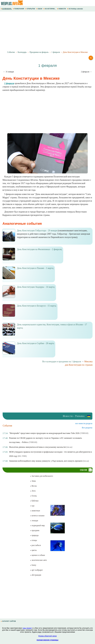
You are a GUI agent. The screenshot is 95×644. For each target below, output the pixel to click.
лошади (34, 521)
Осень (33, 496)
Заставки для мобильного (42, 476)
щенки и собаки (37, 555)
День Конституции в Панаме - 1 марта (35, 268)
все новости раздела (84, 423)
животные (35, 511)
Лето (33, 491)
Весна (33, 486)
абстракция (36, 575)
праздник (35, 530)
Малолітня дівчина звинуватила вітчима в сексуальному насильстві (37, 447)
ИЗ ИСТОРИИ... (50, 9)
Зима (33, 481)
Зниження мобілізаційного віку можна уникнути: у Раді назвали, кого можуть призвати (46, 461)
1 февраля (56, 52)
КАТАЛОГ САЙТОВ (9, 621)
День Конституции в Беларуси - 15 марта (36, 306)
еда (32, 506)
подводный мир (37, 525)
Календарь (22, 52)
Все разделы (87, 428)
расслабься (35, 545)
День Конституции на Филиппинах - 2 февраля (39, 249)
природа (34, 535)
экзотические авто (38, 560)
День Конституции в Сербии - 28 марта (36, 343)
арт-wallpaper (36, 570)
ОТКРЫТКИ (30, 9)
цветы (33, 550)
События (11, 52)
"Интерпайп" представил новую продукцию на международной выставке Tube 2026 (44, 433)
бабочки (34, 501)
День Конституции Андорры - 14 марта (36, 287)
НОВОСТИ (62, 9)
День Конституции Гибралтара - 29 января (37, 231)
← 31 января (9, 72)
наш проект (27, 628)
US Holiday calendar (75, 9)
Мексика (88, 362)
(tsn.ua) (69, 447)
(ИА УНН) (22, 456)
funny (33, 565)
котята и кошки (37, 516)
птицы (33, 540)
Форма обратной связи (47, 636)
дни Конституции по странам (79, 365)
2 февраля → (86, 72)
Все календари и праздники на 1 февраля (62, 362)
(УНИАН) (84, 433)
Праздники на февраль (39, 52)
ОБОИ (40, 9)
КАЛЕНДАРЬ (6, 9)
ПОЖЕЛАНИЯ (19, 9)
